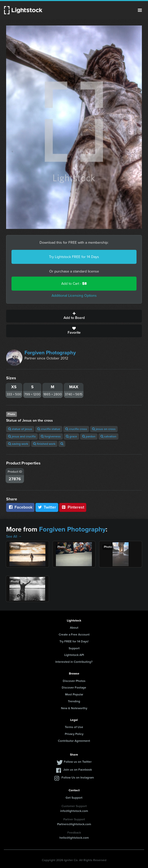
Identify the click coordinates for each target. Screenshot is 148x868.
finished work (44, 444)
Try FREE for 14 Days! (74, 641)
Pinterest (73, 507)
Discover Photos (74, 681)
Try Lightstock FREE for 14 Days (74, 257)
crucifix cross (76, 429)
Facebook (20, 507)
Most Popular (74, 694)
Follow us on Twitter (78, 762)
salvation (108, 436)
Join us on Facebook (78, 770)
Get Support (74, 798)
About (74, 628)
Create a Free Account (74, 634)
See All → (14, 536)
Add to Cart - (74, 284)
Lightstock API (74, 655)
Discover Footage (74, 688)
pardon (89, 436)
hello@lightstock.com (74, 838)
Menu (140, 10)
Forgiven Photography (50, 353)
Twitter (47, 507)
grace (71, 436)
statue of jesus (20, 429)
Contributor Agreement (74, 741)
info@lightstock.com (74, 811)
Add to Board (74, 316)
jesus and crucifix (22, 436)
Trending (74, 701)
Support (74, 648)
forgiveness (51, 436)
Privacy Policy (74, 734)
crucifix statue (49, 429)
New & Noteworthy (74, 708)
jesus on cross (104, 429)
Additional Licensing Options (74, 296)
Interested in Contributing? (74, 662)
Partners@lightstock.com (74, 824)
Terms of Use (74, 727)
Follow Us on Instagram (78, 778)
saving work (18, 444)
